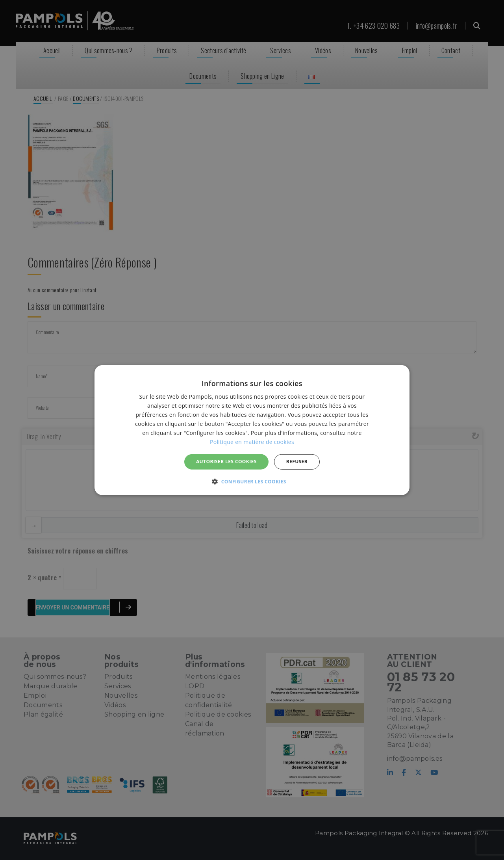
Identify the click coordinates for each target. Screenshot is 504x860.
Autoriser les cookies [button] (226, 462)
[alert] (252, 430)
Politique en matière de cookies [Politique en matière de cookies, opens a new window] (252, 442)
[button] (252, 481)
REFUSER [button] (297, 462)
